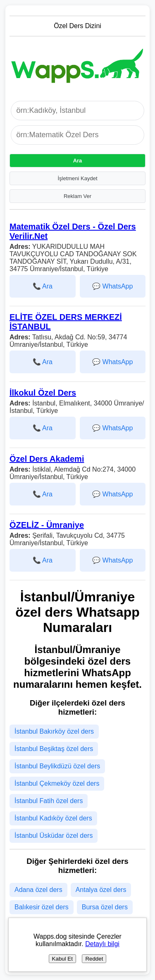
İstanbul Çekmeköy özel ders (57, 783)
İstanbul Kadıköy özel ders (53, 818)
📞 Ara (43, 286)
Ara (78, 161)
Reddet (94, 959)
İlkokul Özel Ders (43, 393)
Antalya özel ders (101, 890)
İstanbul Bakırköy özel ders (54, 731)
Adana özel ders (38, 890)
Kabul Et (62, 959)
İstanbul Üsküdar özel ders (54, 836)
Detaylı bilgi (102, 944)
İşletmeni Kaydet (77, 178)
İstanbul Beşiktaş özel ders (54, 749)
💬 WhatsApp (112, 286)
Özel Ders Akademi (47, 459)
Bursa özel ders (105, 907)
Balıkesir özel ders (42, 907)
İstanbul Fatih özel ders (49, 801)
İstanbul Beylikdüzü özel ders (57, 766)
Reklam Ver (77, 196)
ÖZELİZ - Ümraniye (47, 525)
